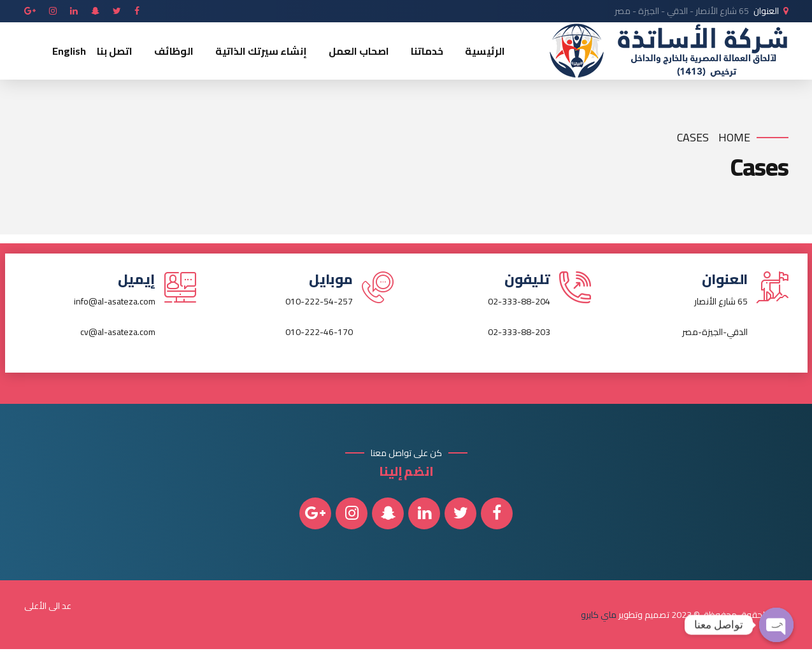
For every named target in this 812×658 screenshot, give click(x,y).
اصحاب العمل (359, 51)
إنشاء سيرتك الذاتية (261, 51)
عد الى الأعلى (48, 606)
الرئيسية (485, 51)
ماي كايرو (599, 615)
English (69, 51)
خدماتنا (427, 51)
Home (734, 138)
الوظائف (174, 51)
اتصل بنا (115, 51)
